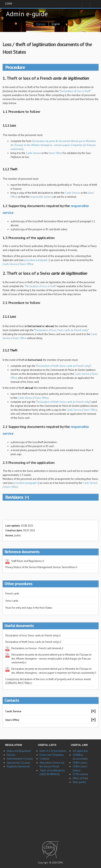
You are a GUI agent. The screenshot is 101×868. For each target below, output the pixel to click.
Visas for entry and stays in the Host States (29, 608)
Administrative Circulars (20, 759)
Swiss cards (12, 601)
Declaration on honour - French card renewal (37, 648)
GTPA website (80, 774)
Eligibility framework (18, 766)
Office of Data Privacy (84, 778)
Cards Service (33, 153)
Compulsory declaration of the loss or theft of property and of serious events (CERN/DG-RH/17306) (48, 681)
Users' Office (55, 153)
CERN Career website (84, 763)
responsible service (41, 197)
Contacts (45, 759)
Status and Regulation (19, 751)
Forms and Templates (52, 755)
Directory (94, 6)
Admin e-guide (27, 14)
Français (41, 24)
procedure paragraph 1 (37, 260)
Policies (11, 755)
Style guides (79, 782)
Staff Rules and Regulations (28, 561)
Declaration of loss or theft (75, 91)
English (56, 24)
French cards (12, 594)
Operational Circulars (19, 763)
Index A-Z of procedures (53, 751)
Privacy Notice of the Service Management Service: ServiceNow (41, 567)
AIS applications (82, 751)
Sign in (86, 6)
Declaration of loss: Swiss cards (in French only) (61, 330)
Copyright (43, 863)
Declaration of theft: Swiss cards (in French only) (63, 366)
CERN (9, 4)
